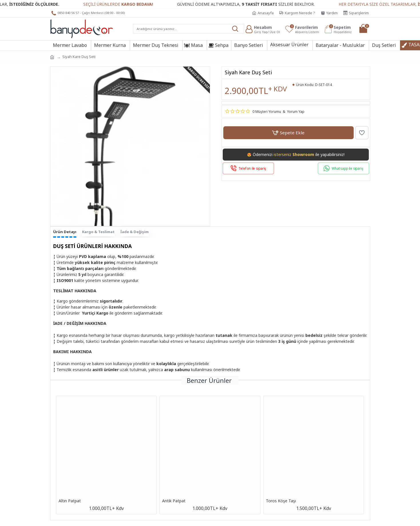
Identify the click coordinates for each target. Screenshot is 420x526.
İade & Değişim (135, 232)
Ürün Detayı (65, 232)
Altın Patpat (70, 501)
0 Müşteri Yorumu (267, 112)
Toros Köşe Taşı (281, 501)
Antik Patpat (174, 501)
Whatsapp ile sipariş (348, 168)
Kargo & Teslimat (98, 232)
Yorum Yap (296, 112)
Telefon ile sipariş (252, 168)
